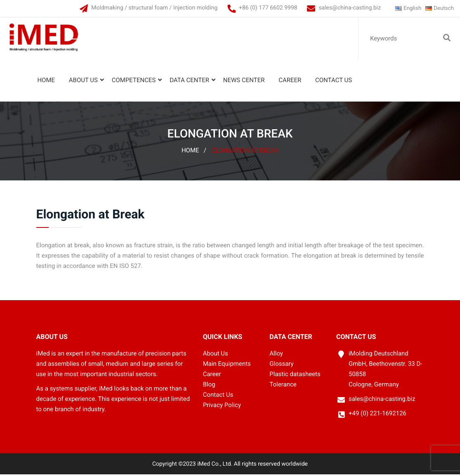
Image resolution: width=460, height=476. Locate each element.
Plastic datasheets (295, 376)
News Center (243, 82)
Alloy (276, 355)
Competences (133, 82)
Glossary (281, 366)
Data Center (189, 82)
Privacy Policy (222, 407)
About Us (83, 82)
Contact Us (333, 82)
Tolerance (283, 386)
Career (289, 82)
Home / (194, 152)
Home (45, 82)
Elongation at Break (245, 152)
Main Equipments (227, 366)
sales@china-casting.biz (345, 8)
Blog (209, 386)
